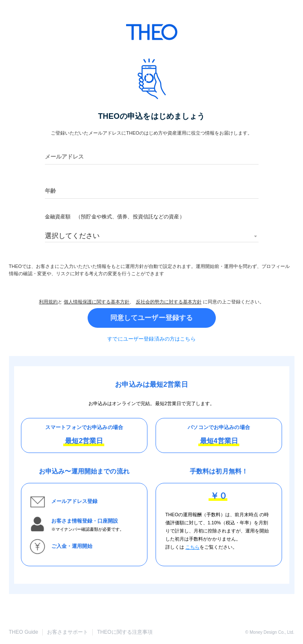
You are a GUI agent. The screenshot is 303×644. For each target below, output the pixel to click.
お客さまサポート (68, 632)
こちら (193, 547)
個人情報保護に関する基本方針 (97, 302)
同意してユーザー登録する (152, 318)
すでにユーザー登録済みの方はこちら (151, 339)
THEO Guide (24, 632)
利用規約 (48, 302)
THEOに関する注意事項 (125, 632)
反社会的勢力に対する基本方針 (169, 302)
